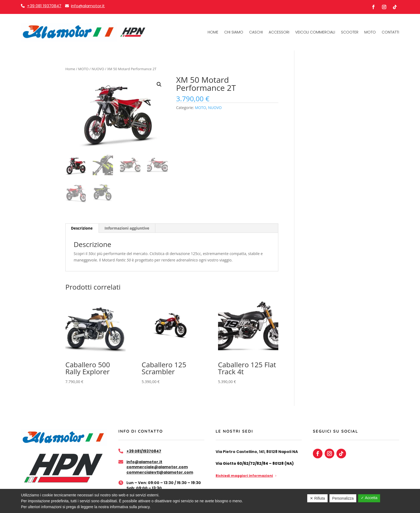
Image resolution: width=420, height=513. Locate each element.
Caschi (256, 32)
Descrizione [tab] (82, 228)
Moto (370, 32)
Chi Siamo (234, 32)
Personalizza (343, 498)
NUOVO (98, 69)
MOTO (83, 69)
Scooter (350, 32)
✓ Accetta (369, 498)
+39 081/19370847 (144, 451)
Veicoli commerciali (315, 32)
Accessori (279, 32)
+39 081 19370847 (44, 6)
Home (213, 32)
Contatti (390, 32)
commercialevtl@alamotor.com (160, 472)
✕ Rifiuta (317, 498)
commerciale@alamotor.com (157, 467)
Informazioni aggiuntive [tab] (127, 228)
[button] (159, 84)
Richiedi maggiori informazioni (244, 476)
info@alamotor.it (88, 6)
